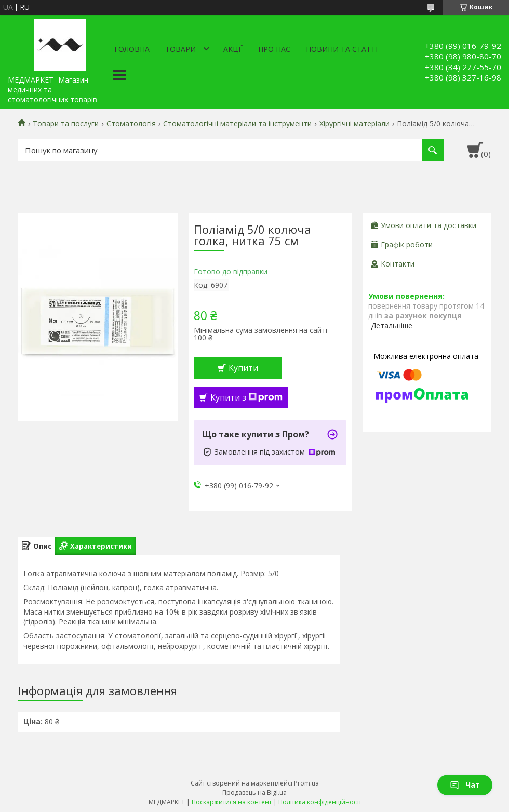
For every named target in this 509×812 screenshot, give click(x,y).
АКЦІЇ (233, 49)
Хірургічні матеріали (354, 124)
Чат (465, 785)
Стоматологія (131, 124)
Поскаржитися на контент (232, 802)
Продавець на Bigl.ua (254, 793)
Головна (132, 49)
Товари (180, 49)
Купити (243, 368)
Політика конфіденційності (320, 802)
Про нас (274, 49)
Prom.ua (306, 783)
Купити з (246, 397)
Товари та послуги (66, 124)
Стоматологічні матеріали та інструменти (237, 124)
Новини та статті (342, 49)
